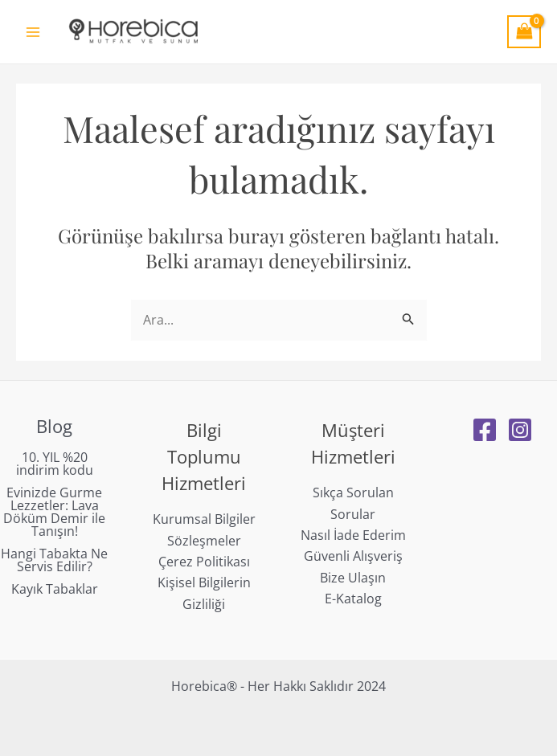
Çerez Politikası (204, 562)
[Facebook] (485, 430)
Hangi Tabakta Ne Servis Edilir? (54, 560)
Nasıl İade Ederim (353, 535)
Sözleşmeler (204, 541)
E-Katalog (353, 599)
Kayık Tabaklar (55, 589)
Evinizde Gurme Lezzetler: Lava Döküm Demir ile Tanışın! (54, 512)
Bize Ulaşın (353, 578)
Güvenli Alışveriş (353, 556)
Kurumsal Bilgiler (204, 519)
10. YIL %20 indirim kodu (55, 464)
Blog (54, 426)
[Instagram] (520, 430)
